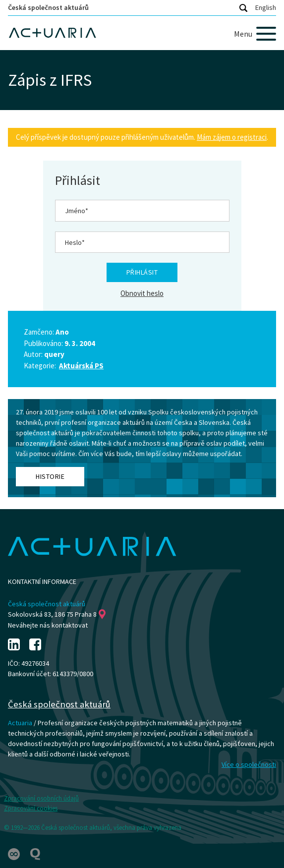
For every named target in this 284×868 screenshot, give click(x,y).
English (266, 7)
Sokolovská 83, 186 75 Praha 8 (57, 614)
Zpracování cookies (31, 808)
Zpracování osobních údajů (41, 798)
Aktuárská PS (81, 366)
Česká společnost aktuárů (48, 7)
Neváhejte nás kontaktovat (48, 625)
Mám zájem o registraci (232, 137)
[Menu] (255, 34)
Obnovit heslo (142, 293)
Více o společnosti (249, 764)
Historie (50, 476)
